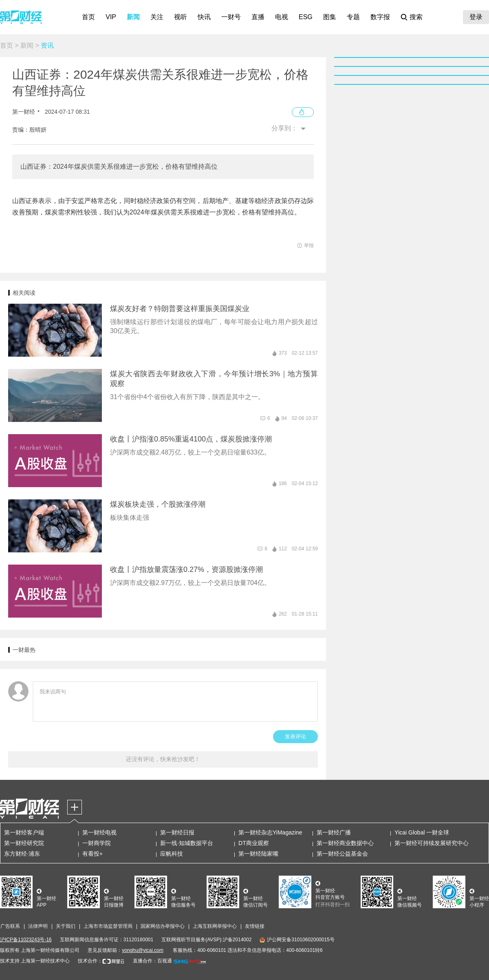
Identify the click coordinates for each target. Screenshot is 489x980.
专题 (353, 17)
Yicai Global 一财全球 (422, 832)
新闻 (133, 17)
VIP (111, 17)
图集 (330, 17)
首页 (88, 17)
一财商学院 (97, 843)
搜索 (416, 17)
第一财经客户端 (24, 832)
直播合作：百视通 (152, 961)
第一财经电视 (99, 832)
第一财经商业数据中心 (345, 843)
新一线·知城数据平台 (187, 843)
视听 (181, 17)
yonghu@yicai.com (143, 950)
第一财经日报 (177, 832)
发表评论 (295, 736)
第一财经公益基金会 (342, 854)
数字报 (380, 17)
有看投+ (93, 854)
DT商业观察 (254, 843)
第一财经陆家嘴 (258, 854)
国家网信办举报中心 (163, 926)
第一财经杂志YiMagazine (270, 832)
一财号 (231, 17)
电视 (282, 17)
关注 (157, 17)
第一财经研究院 (24, 843)
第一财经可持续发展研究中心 (432, 843)
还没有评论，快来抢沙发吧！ (163, 759)
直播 (258, 17)
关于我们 (66, 926)
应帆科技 (172, 854)
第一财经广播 (334, 832)
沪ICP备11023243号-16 (26, 940)
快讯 (204, 17)
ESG (306, 17)
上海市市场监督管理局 (108, 926)
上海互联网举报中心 (215, 926)
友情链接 (255, 926)
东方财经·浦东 (22, 854)
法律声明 (38, 926)
